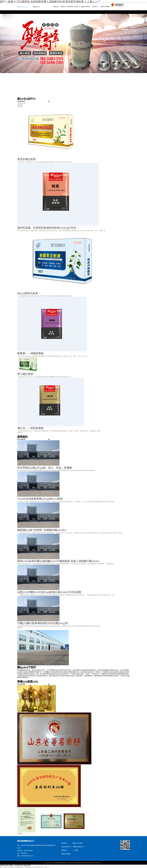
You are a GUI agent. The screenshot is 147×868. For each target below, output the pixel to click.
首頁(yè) (56, 7)
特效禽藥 (20, 105)
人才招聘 (76, 850)
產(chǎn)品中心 (76, 7)
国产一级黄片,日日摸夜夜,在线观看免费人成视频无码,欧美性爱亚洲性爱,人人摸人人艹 (50, 2)
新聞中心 (95, 7)
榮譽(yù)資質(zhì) (78, 847)
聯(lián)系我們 (105, 7)
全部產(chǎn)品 (22, 103)
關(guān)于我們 (66, 7)
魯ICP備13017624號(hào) (93, 863)
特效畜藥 (20, 107)
